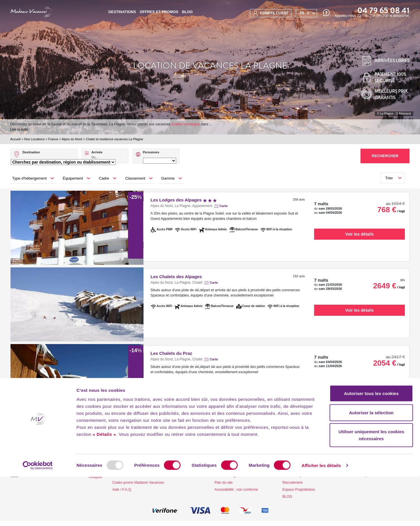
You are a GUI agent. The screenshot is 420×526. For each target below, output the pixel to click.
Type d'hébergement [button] (29, 178)
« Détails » (104, 483)
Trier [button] (389, 178)
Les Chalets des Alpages (176, 277)
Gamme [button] (168, 178)
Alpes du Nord (72, 139)
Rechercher (385, 156)
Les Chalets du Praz (171, 353)
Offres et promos (159, 12)
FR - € (304, 13)
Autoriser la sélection (371, 462)
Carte (223, 206)
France (53, 139)
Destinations (122, 12)
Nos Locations (34, 139)
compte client (271, 13)
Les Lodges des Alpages (184, 200)
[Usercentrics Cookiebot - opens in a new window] (38, 515)
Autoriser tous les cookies (371, 442)
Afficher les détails (321, 514)
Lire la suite (19, 129)
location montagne (185, 124)
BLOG (187, 12)
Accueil (15, 139)
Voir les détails (360, 234)
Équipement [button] (73, 178)
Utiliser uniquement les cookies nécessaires (371, 484)
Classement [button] (135, 178)
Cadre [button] (104, 178)
